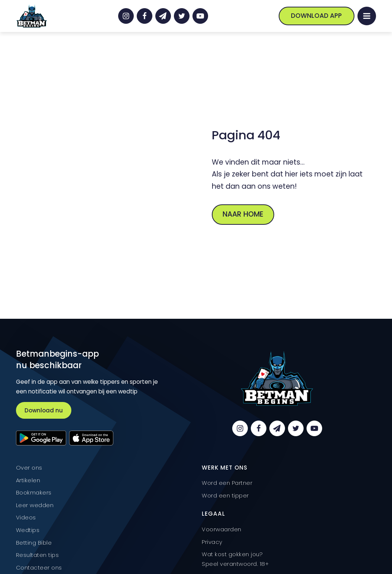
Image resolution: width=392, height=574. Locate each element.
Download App (316, 16)
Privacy (212, 542)
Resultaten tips (38, 555)
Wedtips (28, 530)
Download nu (44, 410)
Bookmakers (34, 492)
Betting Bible (34, 543)
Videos (26, 517)
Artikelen (28, 480)
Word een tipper (225, 495)
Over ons (29, 468)
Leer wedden (35, 505)
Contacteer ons (39, 567)
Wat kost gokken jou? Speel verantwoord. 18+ (235, 559)
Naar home (243, 214)
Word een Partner (227, 483)
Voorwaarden (222, 529)
